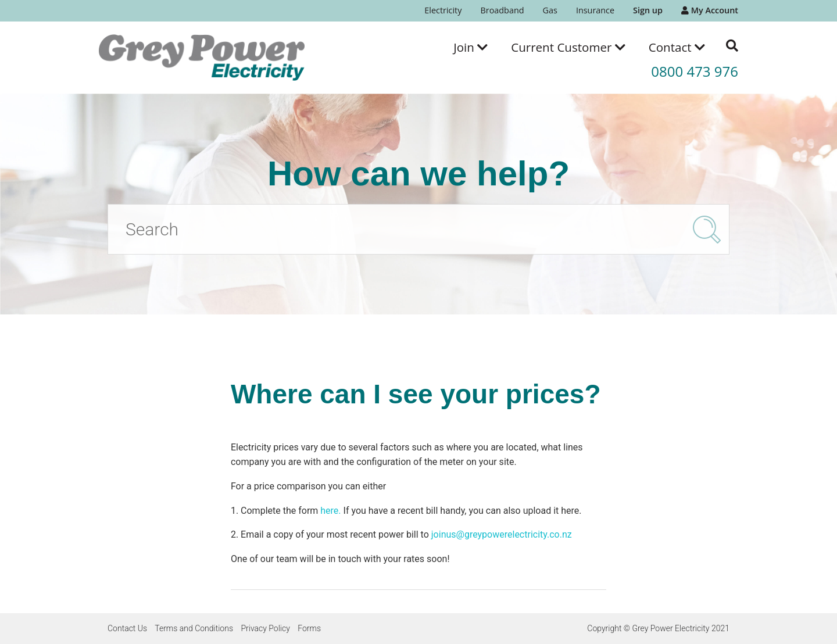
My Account (710, 10)
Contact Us (127, 628)
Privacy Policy (265, 628)
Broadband (502, 10)
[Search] (419, 229)
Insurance (595, 10)
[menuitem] (443, 11)
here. (330, 511)
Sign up (648, 10)
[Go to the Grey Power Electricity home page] (202, 58)
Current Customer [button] (568, 47)
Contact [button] (677, 47)
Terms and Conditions (194, 628)
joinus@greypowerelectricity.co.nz (502, 534)
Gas (550, 10)
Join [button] (471, 47)
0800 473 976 (695, 71)
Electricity (443, 10)
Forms (309, 628)
